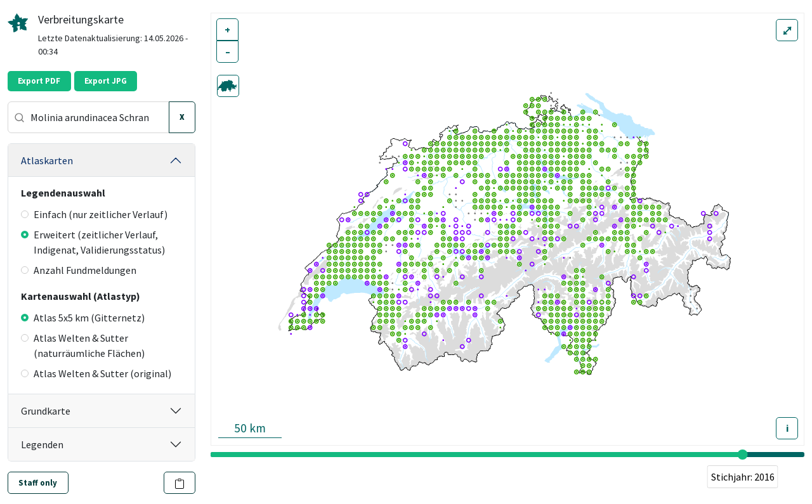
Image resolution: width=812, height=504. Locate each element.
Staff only (38, 483)
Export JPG (106, 81)
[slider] (743, 455)
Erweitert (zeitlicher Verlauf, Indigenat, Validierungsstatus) (93, 242)
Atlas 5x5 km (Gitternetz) (83, 318)
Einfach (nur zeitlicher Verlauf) (94, 214)
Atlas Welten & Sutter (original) (96, 373)
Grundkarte (46, 411)
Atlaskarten (47, 160)
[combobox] (88, 117)
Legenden (42, 444)
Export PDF (39, 81)
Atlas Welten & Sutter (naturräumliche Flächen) (83, 346)
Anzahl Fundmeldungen (79, 270)
